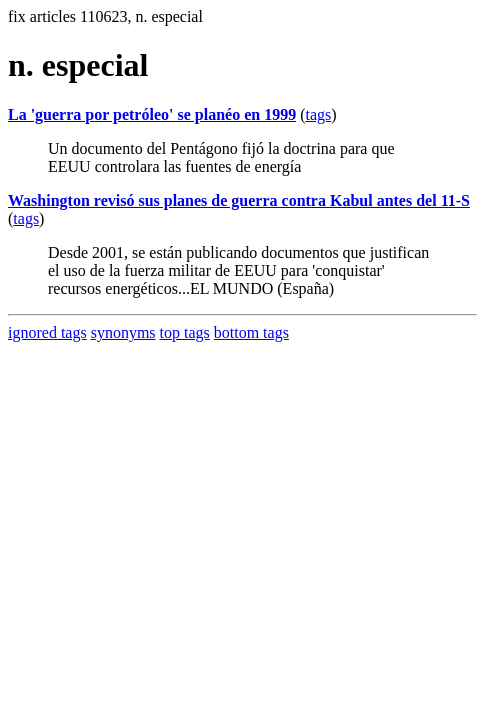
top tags (185, 332)
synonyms (123, 332)
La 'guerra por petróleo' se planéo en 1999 (152, 114)
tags (318, 114)
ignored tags (47, 332)
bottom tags (251, 332)
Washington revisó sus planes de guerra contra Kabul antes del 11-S (239, 200)
